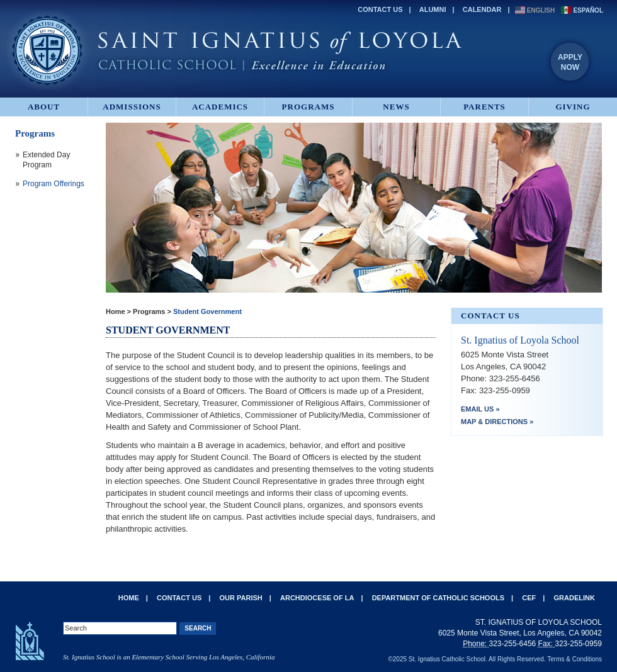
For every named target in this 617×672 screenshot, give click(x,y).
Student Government (207, 311)
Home (116, 311)
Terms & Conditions (575, 659)
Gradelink (575, 598)
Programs (308, 107)
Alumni (433, 9)
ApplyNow (570, 62)
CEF (529, 598)
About (44, 107)
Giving (573, 107)
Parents (484, 107)
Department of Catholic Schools (438, 598)
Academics (220, 107)
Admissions (132, 107)
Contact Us (380, 9)
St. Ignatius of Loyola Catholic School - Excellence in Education (236, 50)
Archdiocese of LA (317, 598)
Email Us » (480, 409)
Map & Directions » (497, 422)
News (396, 107)
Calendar (482, 9)
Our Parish (241, 598)
